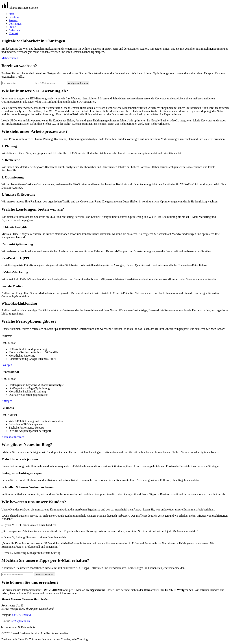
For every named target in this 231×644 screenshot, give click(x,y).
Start (11, 14)
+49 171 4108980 (22, 615)
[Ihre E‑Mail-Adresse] (50, 83)
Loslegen (7, 365)
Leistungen (15, 24)
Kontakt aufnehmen (13, 437)
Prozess (13, 20)
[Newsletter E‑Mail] (17, 574)
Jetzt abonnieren (44, 574)
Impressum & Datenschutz (20, 627)
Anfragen (7, 401)
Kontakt (13, 33)
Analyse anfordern (78, 83)
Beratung (14, 17)
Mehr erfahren (10, 58)
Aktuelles (14, 30)
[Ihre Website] (17, 83)
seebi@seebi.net (21, 621)
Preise (12, 27)
